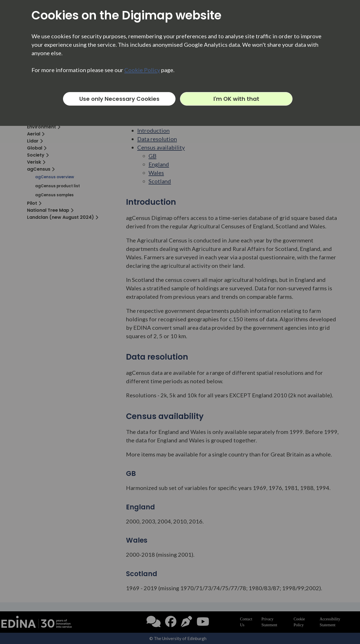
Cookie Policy (142, 70)
